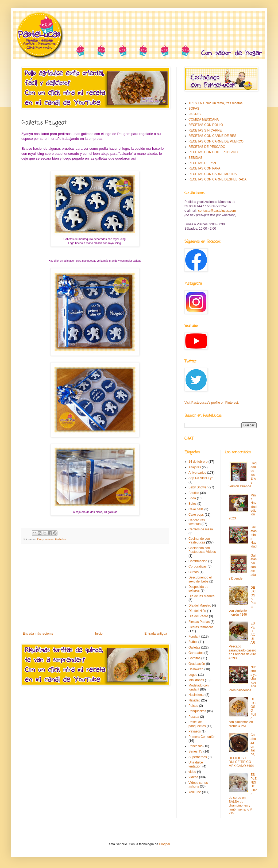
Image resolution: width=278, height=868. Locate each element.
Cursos (194, 572)
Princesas (196, 746)
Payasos (195, 731)
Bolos (192, 504)
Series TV (195, 751)
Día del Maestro (200, 605)
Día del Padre (198, 616)
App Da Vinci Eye (201, 478)
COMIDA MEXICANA (204, 119)
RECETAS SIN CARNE (205, 130)
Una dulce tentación (196, 764)
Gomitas (194, 658)
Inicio (99, 634)
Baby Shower (198, 487)
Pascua (194, 717)
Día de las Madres (201, 596)
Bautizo (194, 493)
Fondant (194, 636)
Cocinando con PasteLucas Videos (202, 550)
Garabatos (196, 653)
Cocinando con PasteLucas (199, 541)
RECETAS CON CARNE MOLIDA (213, 174)
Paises (193, 706)
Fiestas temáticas (201, 627)
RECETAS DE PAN (202, 163)
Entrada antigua (156, 634)
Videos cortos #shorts (198, 785)
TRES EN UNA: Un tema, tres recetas (215, 103)
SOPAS (194, 109)
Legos (193, 675)
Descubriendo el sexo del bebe (200, 579)
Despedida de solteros (198, 589)
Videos (193, 777)
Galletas (60, 539)
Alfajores (195, 467)
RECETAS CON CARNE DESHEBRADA (217, 179)
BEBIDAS (195, 158)
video (192, 772)
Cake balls (196, 509)
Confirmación (198, 561)
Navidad (194, 700)
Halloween (196, 669)
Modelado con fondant (198, 687)
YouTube (195, 792)
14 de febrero (198, 462)
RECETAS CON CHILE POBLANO (213, 152)
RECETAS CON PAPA (204, 168)
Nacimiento (196, 695)
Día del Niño (197, 611)
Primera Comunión (202, 737)
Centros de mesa (201, 529)
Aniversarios (197, 473)
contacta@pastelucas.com (217, 211)
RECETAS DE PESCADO (207, 147)
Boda (192, 498)
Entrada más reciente (38, 634)
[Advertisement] (95, 588)
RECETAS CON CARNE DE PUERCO (216, 141)
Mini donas (196, 680)
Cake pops (196, 515)
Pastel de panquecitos (197, 724)
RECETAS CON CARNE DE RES (212, 136)
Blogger (165, 844)
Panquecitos (197, 711)
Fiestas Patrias (199, 622)
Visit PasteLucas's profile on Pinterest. (212, 403)
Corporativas (45, 539)
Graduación (197, 664)
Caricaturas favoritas (197, 522)
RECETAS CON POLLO (206, 125)
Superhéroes (198, 757)
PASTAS (195, 114)
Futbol (193, 642)
